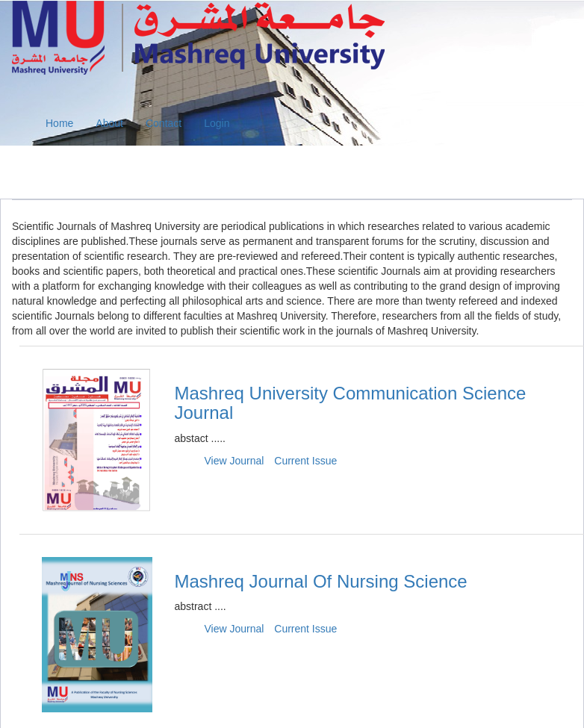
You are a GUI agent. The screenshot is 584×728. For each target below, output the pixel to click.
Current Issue (305, 461)
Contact (164, 123)
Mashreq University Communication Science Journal (351, 403)
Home (59, 123)
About (109, 123)
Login (217, 123)
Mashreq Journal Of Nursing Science (321, 581)
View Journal (234, 461)
